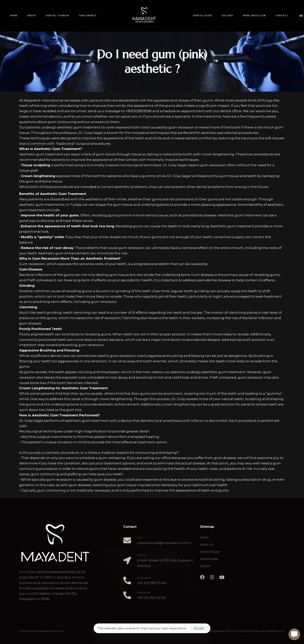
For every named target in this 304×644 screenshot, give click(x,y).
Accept (199, 628)
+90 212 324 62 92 (151, 598)
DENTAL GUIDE (203, 16)
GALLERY (227, 16)
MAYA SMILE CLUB (254, 16)
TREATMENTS (88, 16)
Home (204, 537)
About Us (206, 545)
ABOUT (32, 16)
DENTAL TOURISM (57, 16)
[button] (299, 16)
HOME (14, 16)
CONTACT (282, 16)
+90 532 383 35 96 (152, 583)
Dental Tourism (210, 552)
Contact (206, 566)
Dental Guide (209, 559)
